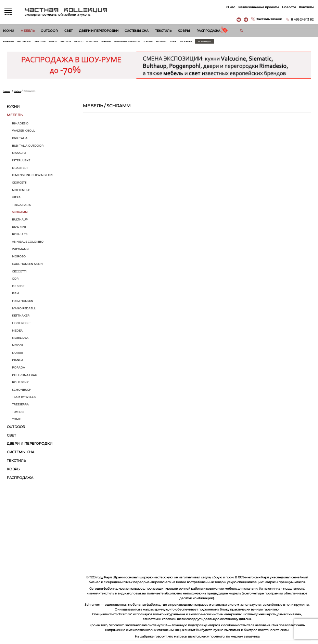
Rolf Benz (20, 384)
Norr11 (17, 355)
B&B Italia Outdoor (28, 148)
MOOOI (17, 347)
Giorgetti (190, 43)
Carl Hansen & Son (27, 266)
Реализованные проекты (256, 7)
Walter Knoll (31, 43)
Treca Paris (237, 43)
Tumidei (18, 414)
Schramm (20, 214)
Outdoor (49, 31)
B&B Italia (83, 43)
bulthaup (20, 222)
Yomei (17, 421)
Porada (18, 370)
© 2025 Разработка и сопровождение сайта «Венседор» (159, 641)
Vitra (222, 43)
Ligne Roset (21, 325)
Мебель (28, 31)
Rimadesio (10, 43)
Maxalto (99, 43)
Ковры (184, 31)
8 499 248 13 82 (300, 19)
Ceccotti (19, 273)
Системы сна (137, 31)
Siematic (67, 43)
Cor (15, 281)
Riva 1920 (19, 229)
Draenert (134, 43)
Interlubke (116, 43)
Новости (287, 7)
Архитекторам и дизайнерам (178, 598)
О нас (228, 7)
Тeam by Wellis (24, 399)
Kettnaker (21, 318)
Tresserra (20, 406)
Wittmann (20, 251)
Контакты (304, 7)
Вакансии (165, 605)
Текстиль (163, 31)
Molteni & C (208, 43)
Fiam (16, 296)
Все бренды (262, 43)
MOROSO (19, 258)
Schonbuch (22, 392)
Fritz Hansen (23, 303)
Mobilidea (20, 340)
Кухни (9, 31)
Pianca (18, 362)
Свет (68, 31)
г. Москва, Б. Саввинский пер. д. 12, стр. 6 (282, 576)
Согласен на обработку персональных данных (40, 537)
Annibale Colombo (28, 244)
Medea (17, 333)
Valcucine (51, 43)
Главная (8, 93)
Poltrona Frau (24, 377)
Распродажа (208, 31)
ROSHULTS (20, 237)
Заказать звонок (266, 19)
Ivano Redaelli (24, 310)
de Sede (18, 288)
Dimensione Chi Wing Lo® (162, 43)
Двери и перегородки (99, 31)
